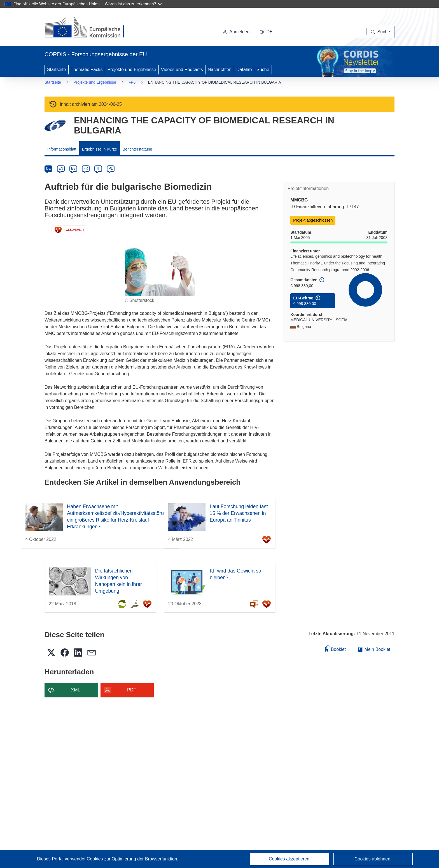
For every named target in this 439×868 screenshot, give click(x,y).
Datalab (244, 70)
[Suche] (380, 32)
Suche (263, 70)
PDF (132, 690)
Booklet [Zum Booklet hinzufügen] (335, 648)
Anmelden (236, 32)
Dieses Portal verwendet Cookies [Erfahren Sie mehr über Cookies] (71, 859)
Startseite (57, 70)
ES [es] (73, 168)
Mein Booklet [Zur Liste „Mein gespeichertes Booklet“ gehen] (374, 649)
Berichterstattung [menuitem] (137, 149)
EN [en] (61, 168)
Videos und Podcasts (182, 70)
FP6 (132, 82)
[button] (266, 32)
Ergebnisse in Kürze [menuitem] (100, 149)
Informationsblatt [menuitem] (62, 149)
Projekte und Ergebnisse (132, 70)
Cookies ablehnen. (373, 859)
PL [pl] (111, 168)
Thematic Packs (87, 70)
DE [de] (49, 168)
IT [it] (98, 168)
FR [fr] (86, 168)
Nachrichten (220, 70)
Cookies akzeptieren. (290, 859)
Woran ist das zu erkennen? (133, 4)
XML (76, 690)
